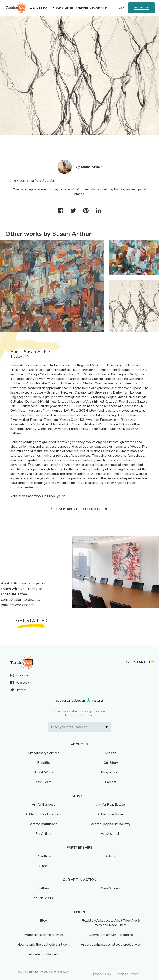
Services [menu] (69, 8)
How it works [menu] (56, 8)
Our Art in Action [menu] (98, 8)
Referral (111, 856)
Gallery (44, 888)
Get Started (142, 8)
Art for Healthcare (111, 814)
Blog (43, 921)
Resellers (44, 856)
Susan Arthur (91, 167)
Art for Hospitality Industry (111, 824)
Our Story (111, 763)
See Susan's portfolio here (80, 509)
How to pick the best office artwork (43, 945)
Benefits (44, 763)
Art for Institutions (44, 824)
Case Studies (111, 888)
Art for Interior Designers (43, 814)
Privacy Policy (102, 974)
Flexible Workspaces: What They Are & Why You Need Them (111, 923)
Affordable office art (44, 954)
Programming (111, 772)
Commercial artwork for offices (111, 935)
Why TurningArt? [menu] (39, 8)
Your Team (44, 782)
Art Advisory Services (44, 753)
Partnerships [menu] (81, 8)
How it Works (44, 772)
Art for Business (43, 805)
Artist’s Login (111, 834)
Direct (44, 866)
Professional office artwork (43, 935)
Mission (111, 753)
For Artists (44, 834)
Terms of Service (127, 974)
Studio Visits (43, 898)
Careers (111, 782)
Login (121, 8)
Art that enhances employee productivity (111, 945)
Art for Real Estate (111, 805)
